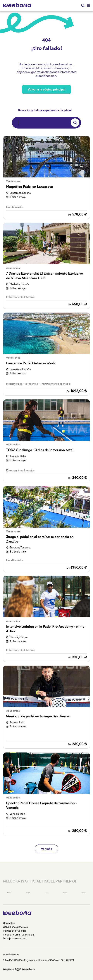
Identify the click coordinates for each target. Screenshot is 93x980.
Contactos (9, 923)
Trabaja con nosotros (14, 939)
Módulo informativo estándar (19, 935)
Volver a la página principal (46, 89)
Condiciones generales (15, 927)
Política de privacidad (15, 931)
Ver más (46, 849)
